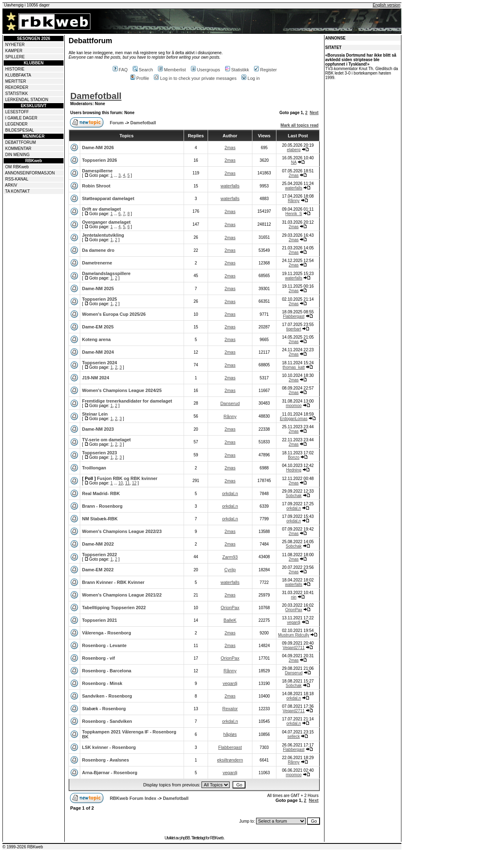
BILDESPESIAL (20, 130)
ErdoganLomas (294, 419)
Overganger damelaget (106, 222)
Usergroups (206, 70)
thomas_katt (294, 367)
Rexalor (230, 709)
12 (134, 483)
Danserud (230, 403)
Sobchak (294, 496)
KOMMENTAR (18, 149)
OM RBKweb (17, 167)
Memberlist (172, 70)
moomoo (294, 406)
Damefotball (96, 96)
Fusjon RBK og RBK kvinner (127, 478)
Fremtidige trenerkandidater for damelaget (127, 401)
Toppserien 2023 (99, 453)
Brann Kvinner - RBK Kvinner (113, 582)
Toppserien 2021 (99, 620)
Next (314, 113)
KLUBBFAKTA (18, 75)
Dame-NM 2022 (98, 544)
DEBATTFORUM (21, 142)
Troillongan (94, 468)
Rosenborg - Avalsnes (105, 760)
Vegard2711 (294, 648)
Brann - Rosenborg (102, 506)
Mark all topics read (299, 125)
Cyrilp (230, 570)
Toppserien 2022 (99, 555)
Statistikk (237, 70)
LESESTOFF (17, 112)
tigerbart (294, 329)
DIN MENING (18, 155)
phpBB (185, 838)
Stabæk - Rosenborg (104, 709)
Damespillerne (97, 171)
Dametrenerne (97, 263)
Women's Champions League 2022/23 (122, 531)
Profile (140, 78)
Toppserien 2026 (99, 160)
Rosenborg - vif (98, 658)
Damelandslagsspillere (106, 273)
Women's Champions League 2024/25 (122, 390)
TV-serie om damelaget (106, 440)
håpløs (230, 734)
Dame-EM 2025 (98, 327)
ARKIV (11, 185)
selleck (294, 736)
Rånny (294, 201)
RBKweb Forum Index (133, 798)
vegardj (294, 622)
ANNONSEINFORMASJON (30, 173)
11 (127, 483)
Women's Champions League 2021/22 (122, 595)
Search (143, 70)
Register (265, 70)
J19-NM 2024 (95, 378)
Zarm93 (230, 557)
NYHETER (15, 45)
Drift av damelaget (101, 209)
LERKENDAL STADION (27, 100)
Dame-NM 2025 (98, 288)
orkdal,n (230, 493)
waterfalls (230, 186)
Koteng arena (96, 339)
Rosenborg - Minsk (102, 683)
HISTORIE (15, 69)
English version (386, 5)
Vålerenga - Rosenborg (106, 633)
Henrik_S (294, 214)
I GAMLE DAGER (21, 118)
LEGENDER (16, 124)
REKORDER (17, 87)
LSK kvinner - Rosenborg (109, 747)
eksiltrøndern (230, 760)
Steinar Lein (95, 414)
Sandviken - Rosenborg (107, 696)
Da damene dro (98, 250)
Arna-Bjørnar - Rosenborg (110, 773)
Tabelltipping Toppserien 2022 (114, 608)
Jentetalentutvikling (103, 235)
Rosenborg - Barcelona (106, 671)
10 (121, 483)
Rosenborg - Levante (104, 645)
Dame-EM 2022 (98, 570)
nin (294, 597)
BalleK (230, 620)
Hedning (294, 470)
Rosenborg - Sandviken (107, 721)
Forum (117, 123)
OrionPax (230, 608)
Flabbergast (294, 316)
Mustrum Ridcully (294, 635)
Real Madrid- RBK (101, 493)
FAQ (120, 70)
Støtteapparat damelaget (108, 198)
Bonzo (294, 457)
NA (294, 162)
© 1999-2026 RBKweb (23, 847)
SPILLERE (15, 57)
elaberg (294, 150)
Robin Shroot (96, 186)
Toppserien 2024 (99, 363)
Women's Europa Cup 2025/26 (114, 314)
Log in (251, 78)
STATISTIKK (17, 94)
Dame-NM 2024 (98, 352)
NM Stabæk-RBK (100, 519)
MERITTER (16, 81)
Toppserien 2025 (99, 299)
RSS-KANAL (17, 179)
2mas (230, 148)
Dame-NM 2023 (98, 429)
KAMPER (14, 51)
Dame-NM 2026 (98, 148)
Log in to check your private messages (195, 78)
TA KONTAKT (18, 191)
